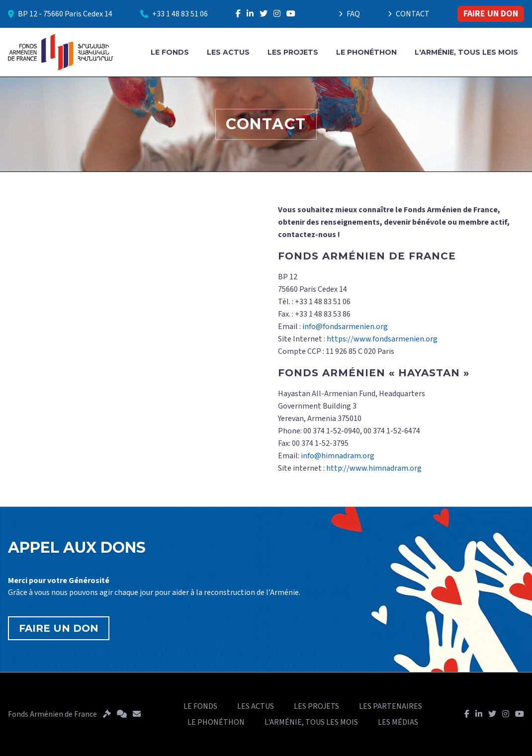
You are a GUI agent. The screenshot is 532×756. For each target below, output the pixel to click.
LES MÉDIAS (398, 722)
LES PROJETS (293, 52)
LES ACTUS (228, 52)
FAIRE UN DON (491, 14)
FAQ (349, 14)
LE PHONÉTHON (366, 52)
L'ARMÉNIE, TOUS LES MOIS (466, 52)
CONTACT (409, 14)
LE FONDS (170, 52)
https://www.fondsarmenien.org (382, 339)
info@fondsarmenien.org (345, 327)
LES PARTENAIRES (391, 706)
